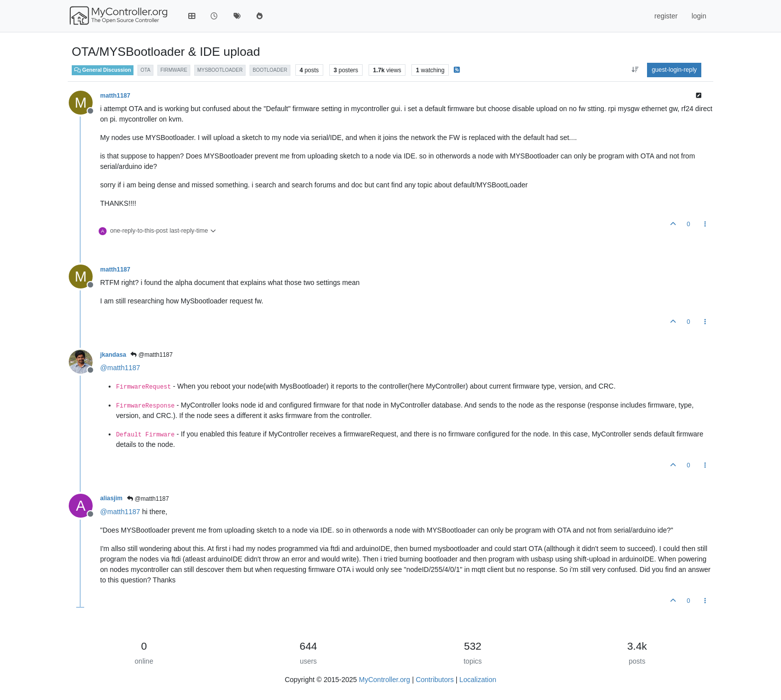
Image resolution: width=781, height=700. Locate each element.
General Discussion (103, 70)
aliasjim (111, 498)
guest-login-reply (674, 70)
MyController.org (385, 680)
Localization (478, 680)
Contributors (435, 680)
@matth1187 (151, 355)
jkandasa (113, 355)
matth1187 (115, 96)
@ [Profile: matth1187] (120, 368)
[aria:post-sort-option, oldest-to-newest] (635, 70)
